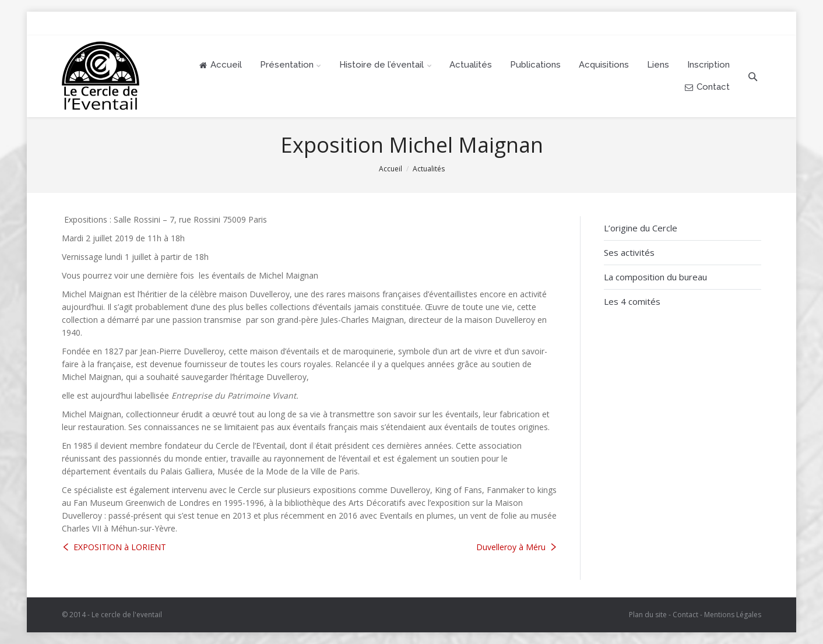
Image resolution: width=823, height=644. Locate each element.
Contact (685, 615)
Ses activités (629, 252)
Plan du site (648, 615)
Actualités (429, 169)
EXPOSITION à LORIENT (120, 547)
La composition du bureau (655, 277)
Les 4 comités (632, 301)
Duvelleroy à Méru (511, 547)
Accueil (391, 169)
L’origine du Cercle (641, 228)
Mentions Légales (733, 615)
